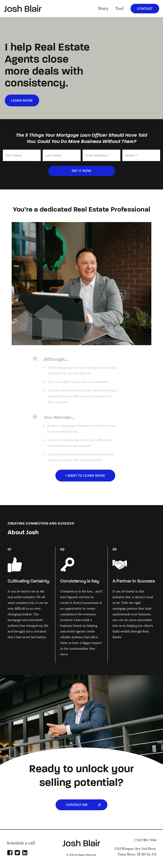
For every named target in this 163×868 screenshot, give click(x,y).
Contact (145, 9)
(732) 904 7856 (145, 840)
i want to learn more (85, 476)
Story (103, 8)
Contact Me (77, 805)
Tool (119, 8)
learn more (22, 101)
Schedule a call (21, 843)
